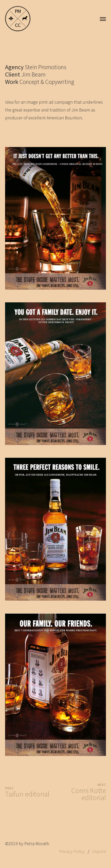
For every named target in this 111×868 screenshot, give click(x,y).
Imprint (99, 851)
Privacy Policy (72, 851)
